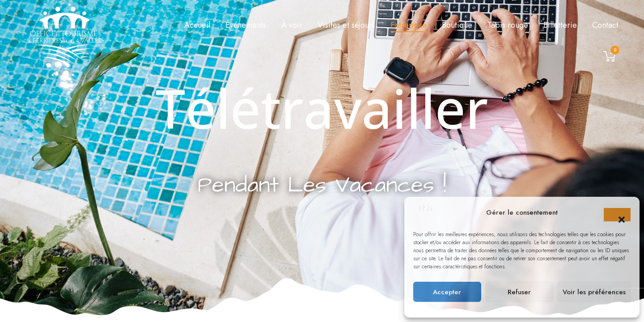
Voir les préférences (594, 292)
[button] (617, 215)
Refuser (519, 292)
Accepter (447, 292)
